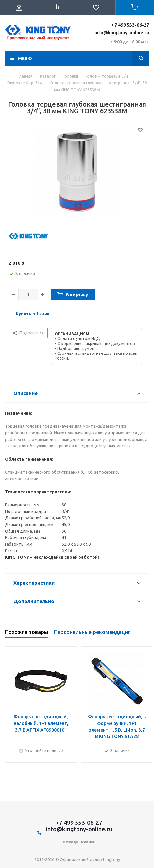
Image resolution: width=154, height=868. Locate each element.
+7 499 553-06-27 (130, 25)
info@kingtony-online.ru (122, 33)
